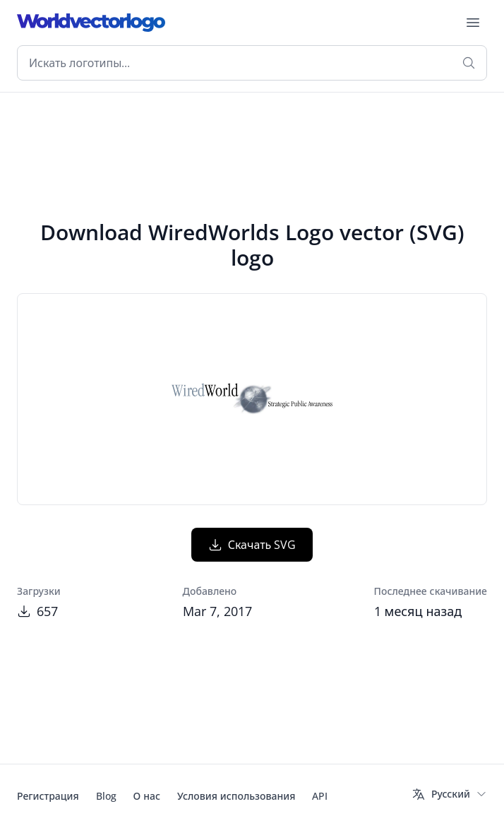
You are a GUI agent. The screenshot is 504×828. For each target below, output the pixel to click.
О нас (147, 796)
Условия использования (236, 796)
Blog (106, 796)
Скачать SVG (252, 545)
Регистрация (48, 796)
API (320, 796)
